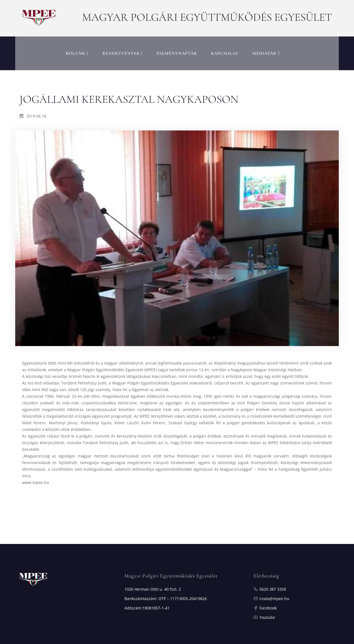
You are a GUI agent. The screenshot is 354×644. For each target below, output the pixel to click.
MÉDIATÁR (266, 51)
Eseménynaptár (177, 51)
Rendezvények (123, 51)
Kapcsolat (225, 51)
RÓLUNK (77, 51)
